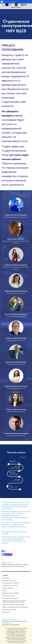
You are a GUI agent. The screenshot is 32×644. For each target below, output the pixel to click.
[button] (12, 573)
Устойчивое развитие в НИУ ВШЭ (11, 583)
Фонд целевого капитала (9, 596)
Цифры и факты (6, 578)
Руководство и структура (9, 580)
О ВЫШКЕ (5, 575)
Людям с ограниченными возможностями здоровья (15, 607)
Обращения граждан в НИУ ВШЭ (10, 593)
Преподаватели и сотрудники (10, 585)
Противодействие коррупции (10, 598)
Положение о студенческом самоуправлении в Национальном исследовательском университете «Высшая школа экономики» (16, 525)
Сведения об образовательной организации (13, 605)
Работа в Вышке (6, 612)
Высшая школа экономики (9, 2)
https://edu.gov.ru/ (7, 623)
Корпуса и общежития (8, 588)
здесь (25, 633)
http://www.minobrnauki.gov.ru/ (10, 620)
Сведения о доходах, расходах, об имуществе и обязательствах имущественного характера (14, 601)
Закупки (4, 591)
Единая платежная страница (9, 610)
